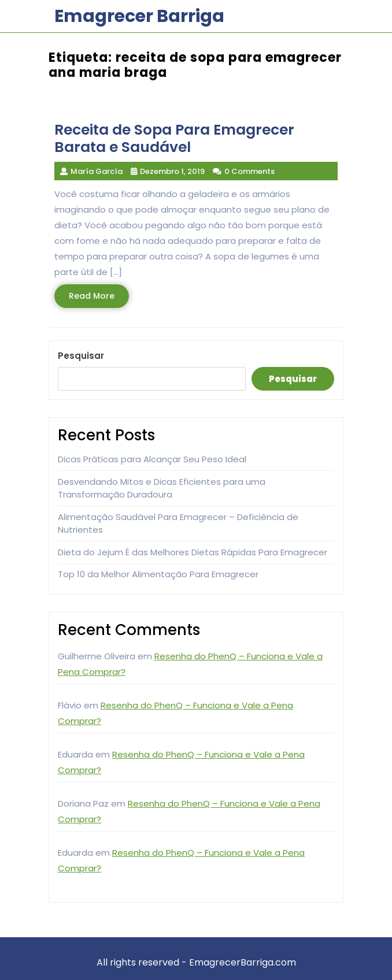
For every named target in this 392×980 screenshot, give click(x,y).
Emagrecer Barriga (139, 16)
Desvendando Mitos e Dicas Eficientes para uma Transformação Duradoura (162, 488)
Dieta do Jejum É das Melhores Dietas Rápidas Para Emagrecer (193, 552)
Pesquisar (81, 356)
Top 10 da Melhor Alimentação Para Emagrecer (158, 574)
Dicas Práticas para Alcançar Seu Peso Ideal (152, 459)
